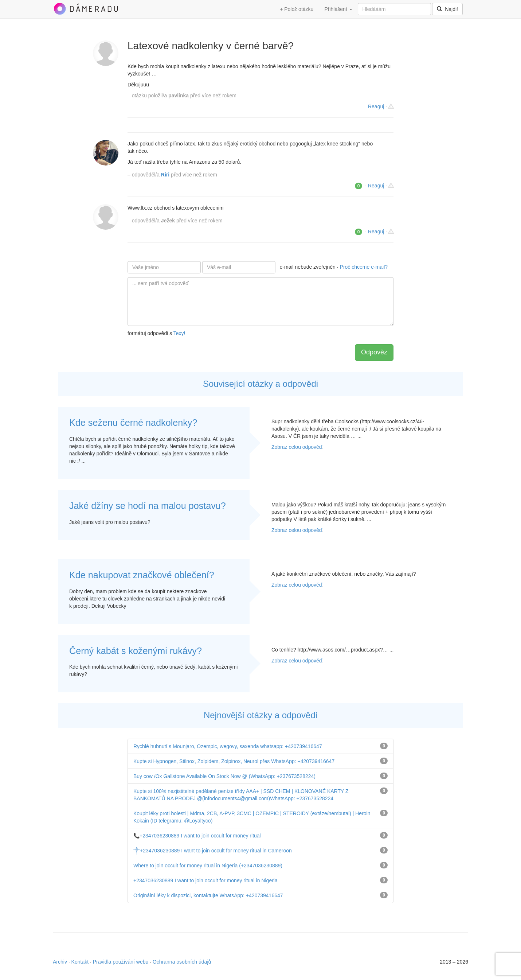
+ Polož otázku (297, 9)
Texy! (179, 333)
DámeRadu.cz (86, 9)
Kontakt (80, 962)
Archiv (60, 962)
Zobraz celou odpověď (297, 447)
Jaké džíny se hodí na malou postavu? (148, 506)
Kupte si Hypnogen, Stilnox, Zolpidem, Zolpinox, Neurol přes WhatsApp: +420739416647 (234, 761)
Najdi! (447, 9)
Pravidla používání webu (121, 962)
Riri (165, 175)
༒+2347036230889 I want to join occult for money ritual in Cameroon (213, 851)
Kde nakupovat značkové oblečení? (142, 575)
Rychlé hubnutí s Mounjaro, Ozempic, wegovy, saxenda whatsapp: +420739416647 (228, 746)
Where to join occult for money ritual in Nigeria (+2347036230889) (208, 866)
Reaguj (376, 106)
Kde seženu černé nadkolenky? (133, 423)
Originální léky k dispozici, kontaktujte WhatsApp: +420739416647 (208, 895)
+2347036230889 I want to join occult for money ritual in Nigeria (205, 880)
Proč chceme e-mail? (364, 267)
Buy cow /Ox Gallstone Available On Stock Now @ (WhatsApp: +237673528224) (224, 776)
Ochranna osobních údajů (182, 962)
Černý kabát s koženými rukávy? (136, 651)
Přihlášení (338, 9)
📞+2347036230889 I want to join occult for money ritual (197, 836)
